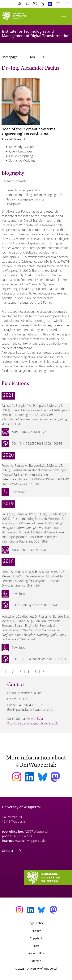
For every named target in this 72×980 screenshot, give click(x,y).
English (68, 4)
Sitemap (36, 961)
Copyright (36, 938)
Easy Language (51, 4)
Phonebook (28, 4)
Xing (10, 723)
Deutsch (59, 4)
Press (36, 946)
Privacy (36, 931)
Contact (8, 851)
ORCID (54, 723)
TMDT (33, 57)
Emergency (43, 4)
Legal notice (36, 923)
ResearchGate (36, 719)
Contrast (20, 4)
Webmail (36, 4)
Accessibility (36, 953)
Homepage (10, 57)
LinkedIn (20, 723)
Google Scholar (38, 723)
